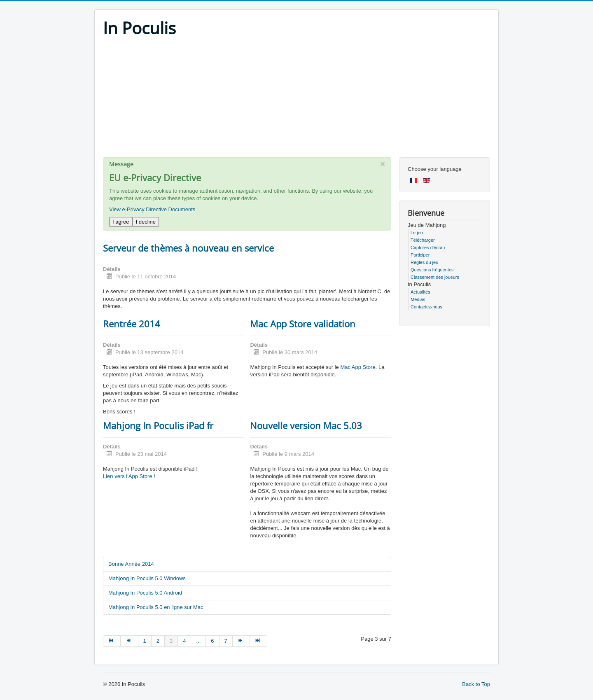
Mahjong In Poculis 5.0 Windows (147, 578)
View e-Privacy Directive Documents (152, 209)
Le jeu (417, 233)
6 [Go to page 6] (212, 641)
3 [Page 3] (171, 641)
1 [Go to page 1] (145, 641)
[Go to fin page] (259, 641)
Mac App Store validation (303, 324)
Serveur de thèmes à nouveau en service (188, 248)
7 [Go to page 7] (226, 641)
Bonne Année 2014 (131, 564)
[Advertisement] (296, 100)
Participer (420, 255)
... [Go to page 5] (198, 641)
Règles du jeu (424, 262)
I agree (121, 222)
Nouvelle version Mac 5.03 (306, 425)
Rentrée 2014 (132, 324)
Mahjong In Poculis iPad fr (158, 425)
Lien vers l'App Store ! (129, 476)
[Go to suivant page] (241, 641)
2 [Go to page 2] (158, 641)
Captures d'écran (428, 247)
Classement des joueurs (435, 277)
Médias (418, 299)
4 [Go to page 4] (184, 641)
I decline (145, 222)
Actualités (420, 292)
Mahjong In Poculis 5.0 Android (145, 593)
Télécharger (423, 240)
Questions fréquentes (432, 270)
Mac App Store (358, 367)
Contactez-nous (426, 307)
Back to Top (476, 684)
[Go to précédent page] (129, 641)
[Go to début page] (112, 641)
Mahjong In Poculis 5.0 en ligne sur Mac (156, 607)
